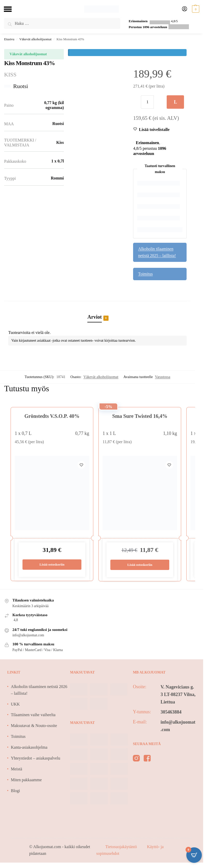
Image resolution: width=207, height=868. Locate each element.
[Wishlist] (154, 130)
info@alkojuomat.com (178, 726)
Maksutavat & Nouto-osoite (34, 726)
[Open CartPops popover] (194, 855)
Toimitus (145, 274)
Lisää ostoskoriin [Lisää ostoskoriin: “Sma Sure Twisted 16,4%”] (140, 565)
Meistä (17, 769)
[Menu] (12, 9)
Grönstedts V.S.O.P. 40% (52, 416)
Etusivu (9, 39)
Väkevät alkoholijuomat (35, 39)
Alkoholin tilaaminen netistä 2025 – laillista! (157, 252)
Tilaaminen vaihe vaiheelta (33, 715)
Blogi (16, 791)
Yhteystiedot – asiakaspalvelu (36, 758)
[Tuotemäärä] (147, 102)
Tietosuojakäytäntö (122, 847)
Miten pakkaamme (26, 780)
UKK (15, 704)
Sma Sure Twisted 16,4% (140, 416)
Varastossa (163, 377)
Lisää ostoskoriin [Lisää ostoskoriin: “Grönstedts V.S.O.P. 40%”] (52, 565)
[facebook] (147, 760)
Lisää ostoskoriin (175, 104)
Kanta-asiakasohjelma (29, 748)
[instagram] (136, 760)
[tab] (97, 311)
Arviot (95, 317)
